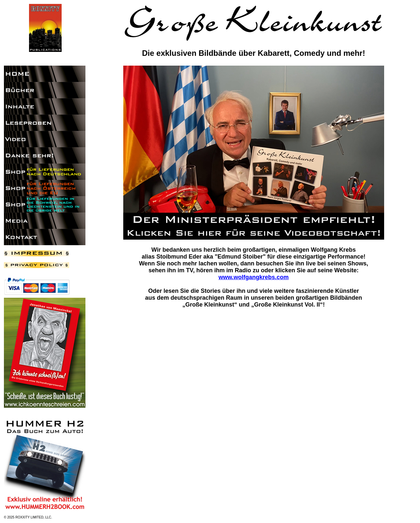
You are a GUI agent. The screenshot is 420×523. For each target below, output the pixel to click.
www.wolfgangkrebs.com (254, 277)
